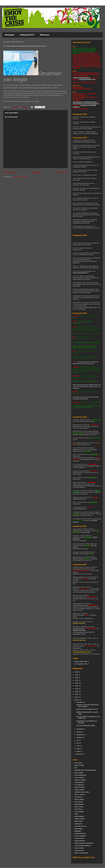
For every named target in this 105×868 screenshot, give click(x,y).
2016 (77, 683)
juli (78, 740)
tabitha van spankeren (81, 853)
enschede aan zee (80, 826)
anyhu (76, 814)
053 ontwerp (78, 763)
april (78, 749)
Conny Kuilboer (79, 778)
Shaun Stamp (79, 807)
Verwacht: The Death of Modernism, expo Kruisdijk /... (88, 706)
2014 (77, 689)
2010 (77, 700)
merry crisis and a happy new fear (87, 709)
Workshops (45, 35)
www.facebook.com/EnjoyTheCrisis (85, 102)
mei (78, 746)
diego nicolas (79, 821)
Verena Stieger (79, 812)
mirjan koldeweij (80, 841)
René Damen (79, 802)
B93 (76, 768)
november (80, 729)
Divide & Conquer (80, 780)
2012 (77, 694)
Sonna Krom (78, 809)
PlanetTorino (78, 797)
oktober (79, 732)
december (80, 702)
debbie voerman (80, 819)
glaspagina (78, 831)
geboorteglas (79, 829)
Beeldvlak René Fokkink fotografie (85, 770)
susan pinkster (79, 850)
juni (78, 743)
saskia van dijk (79, 848)
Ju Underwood (79, 785)
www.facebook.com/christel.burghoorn (86, 104)
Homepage (36, 172)
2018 (77, 678)
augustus (80, 737)
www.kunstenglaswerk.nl (82, 78)
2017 (77, 680)
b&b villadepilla (79, 816)
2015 (77, 686)
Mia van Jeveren (80, 794)
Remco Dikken (79, 799)
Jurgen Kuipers (79, 790)
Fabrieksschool (79, 782)
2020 (77, 672)
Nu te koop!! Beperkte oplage (85, 725)
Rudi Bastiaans (79, 804)
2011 (77, 697)
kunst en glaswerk (80, 836)
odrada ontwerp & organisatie (84, 843)
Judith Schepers (80, 787)
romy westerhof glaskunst (83, 846)
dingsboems (78, 824)
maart (79, 751)
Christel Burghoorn (80, 775)
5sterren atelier (79, 765)
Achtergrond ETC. (27, 35)
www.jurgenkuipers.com (87, 79)
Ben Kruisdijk (79, 773)
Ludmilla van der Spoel (82, 792)
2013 (77, 691)
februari (79, 754)
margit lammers (79, 838)
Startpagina (10, 35)
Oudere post (62, 172)
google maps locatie (81, 661)
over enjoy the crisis (81, 664)
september (80, 735)
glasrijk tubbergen (80, 833)
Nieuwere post (10, 172)
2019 (77, 675)
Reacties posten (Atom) (20, 177)
